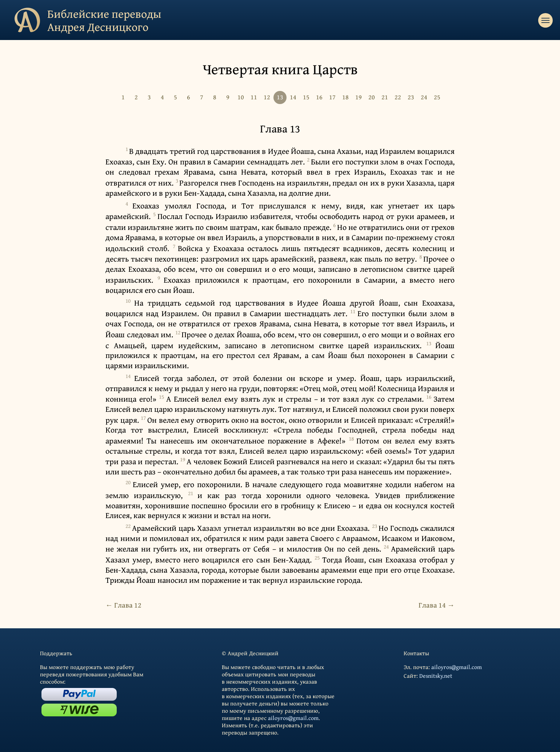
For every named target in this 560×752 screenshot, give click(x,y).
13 (280, 97)
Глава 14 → (437, 605)
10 (241, 97)
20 (372, 97)
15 (306, 97)
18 (345, 97)
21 (385, 97)
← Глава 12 (123, 605)
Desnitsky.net (436, 676)
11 (254, 97)
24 (424, 97)
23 (411, 97)
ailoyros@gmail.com (293, 718)
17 (332, 97)
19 (359, 97)
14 (293, 97)
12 (267, 97)
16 (319, 97)
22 (398, 97)
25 (437, 97)
